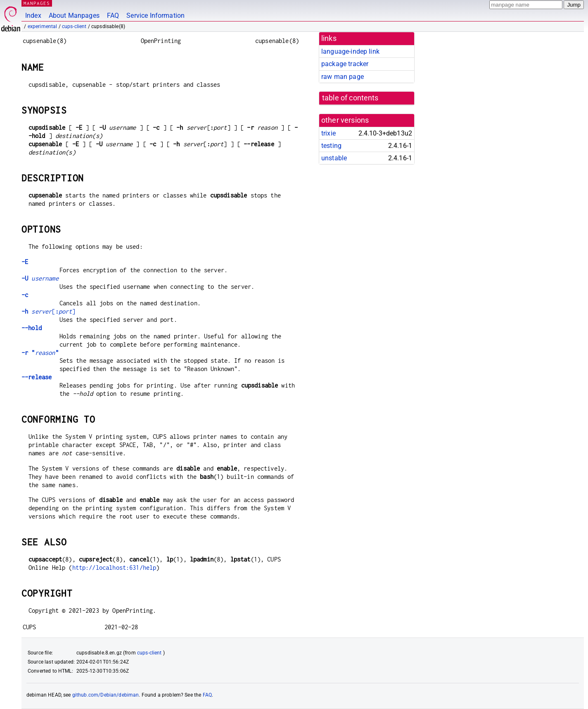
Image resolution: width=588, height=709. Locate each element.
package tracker (345, 64)
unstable (334, 158)
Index (33, 15)
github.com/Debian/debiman (106, 695)
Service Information (155, 15)
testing (331, 146)
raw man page (343, 77)
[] (48, 311)
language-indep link (350, 51)
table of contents (350, 98)
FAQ (113, 15)
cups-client (74, 26)
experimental (43, 26)
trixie (328, 133)
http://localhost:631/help (114, 567)
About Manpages (74, 15)
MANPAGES (37, 3)
